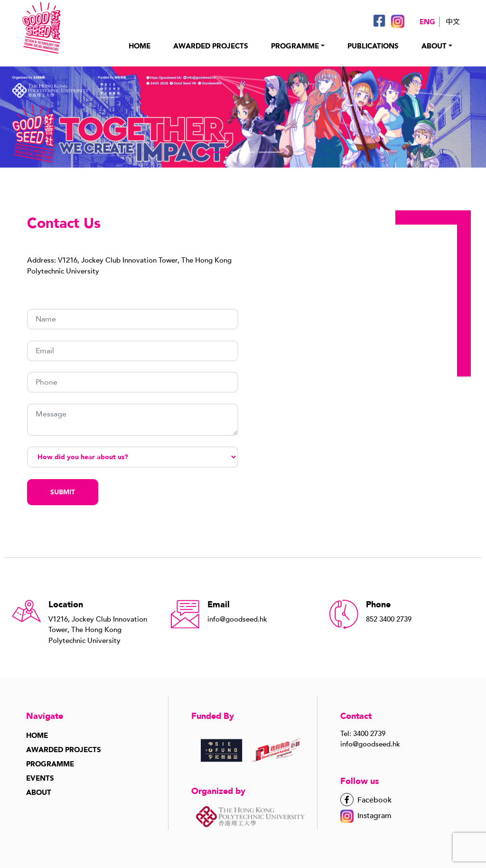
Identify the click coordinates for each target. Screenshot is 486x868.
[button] (215, 152)
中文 (453, 22)
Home (37, 736)
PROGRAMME (295, 46)
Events (40, 778)
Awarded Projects (64, 750)
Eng (427, 22)
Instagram (366, 816)
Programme (50, 764)
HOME (140, 46)
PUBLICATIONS (373, 46)
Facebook (366, 800)
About (434, 46)
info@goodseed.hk (370, 744)
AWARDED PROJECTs (211, 46)
